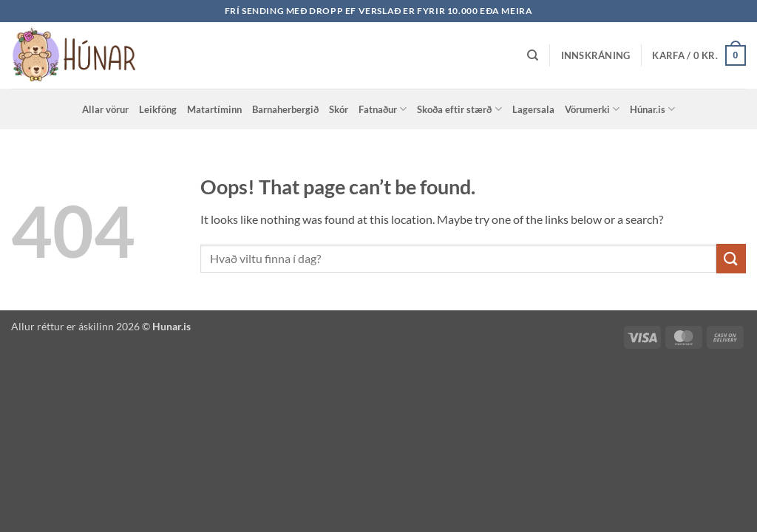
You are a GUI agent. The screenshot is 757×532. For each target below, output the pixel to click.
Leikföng (158, 109)
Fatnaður (383, 109)
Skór (339, 109)
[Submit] (731, 258)
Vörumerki (592, 109)
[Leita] (533, 55)
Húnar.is (652, 109)
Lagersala (533, 109)
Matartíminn (214, 109)
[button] (596, 55)
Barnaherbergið (285, 109)
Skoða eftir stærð (459, 109)
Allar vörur (105, 109)
